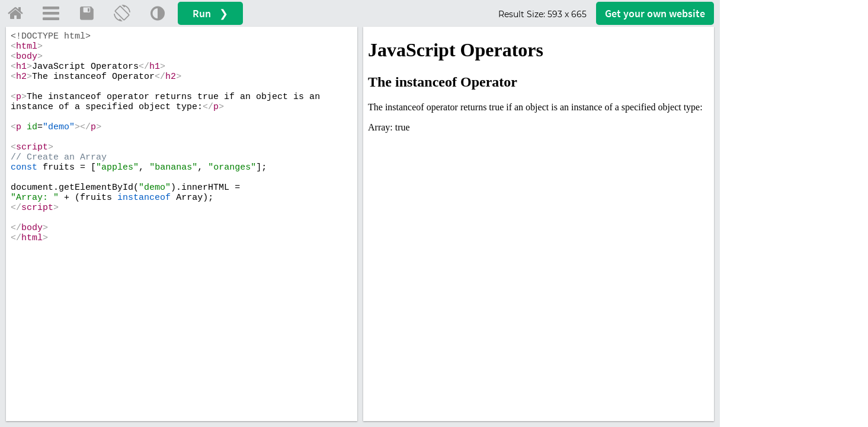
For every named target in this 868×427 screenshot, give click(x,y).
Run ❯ (210, 13)
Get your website (655, 13)
